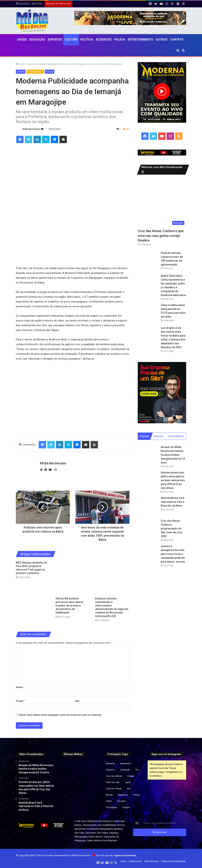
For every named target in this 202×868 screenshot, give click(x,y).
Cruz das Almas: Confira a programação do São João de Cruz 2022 (172, 529)
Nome (20, 687)
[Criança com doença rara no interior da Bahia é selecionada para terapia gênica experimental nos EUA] (92, 793)
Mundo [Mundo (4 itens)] (109, 795)
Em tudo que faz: (116, 855)
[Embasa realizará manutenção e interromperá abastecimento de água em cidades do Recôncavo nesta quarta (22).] (112, 578)
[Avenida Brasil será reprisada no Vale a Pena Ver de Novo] (148, 506)
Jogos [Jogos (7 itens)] (128, 782)
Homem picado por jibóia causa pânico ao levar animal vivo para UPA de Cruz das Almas (173, 480)
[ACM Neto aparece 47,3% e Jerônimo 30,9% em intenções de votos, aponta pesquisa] (66, 793)
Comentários (176, 436)
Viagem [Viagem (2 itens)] (126, 807)
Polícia (120, 40)
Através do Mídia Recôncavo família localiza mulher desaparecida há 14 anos (173, 455)
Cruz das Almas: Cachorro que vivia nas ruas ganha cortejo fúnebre (161, 236)
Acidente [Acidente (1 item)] (110, 764)
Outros (162, 40)
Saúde (22, 40)
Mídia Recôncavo (31, 129)
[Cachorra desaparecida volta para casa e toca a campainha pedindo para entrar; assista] (148, 555)
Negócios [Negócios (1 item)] (123, 795)
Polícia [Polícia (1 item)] (136, 795)
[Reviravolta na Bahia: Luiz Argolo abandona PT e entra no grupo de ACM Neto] (79, 793)
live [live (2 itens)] (129, 789)
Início (20, 64)
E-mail (20, 701)
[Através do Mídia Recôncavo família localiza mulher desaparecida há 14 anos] (148, 456)
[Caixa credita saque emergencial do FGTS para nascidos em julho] (148, 313)
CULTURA (71, 40)
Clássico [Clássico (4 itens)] (110, 770)
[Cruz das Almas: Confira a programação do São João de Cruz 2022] (148, 529)
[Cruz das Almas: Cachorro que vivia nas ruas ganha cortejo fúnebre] (162, 203)
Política (87, 40)
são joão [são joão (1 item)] (121, 801)
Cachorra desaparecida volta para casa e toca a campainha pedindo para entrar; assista (173, 554)
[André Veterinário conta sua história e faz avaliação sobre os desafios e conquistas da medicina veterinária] (148, 284)
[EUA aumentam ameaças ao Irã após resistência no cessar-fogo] (92, 766)
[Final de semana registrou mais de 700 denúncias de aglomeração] (148, 261)
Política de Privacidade (173, 861)
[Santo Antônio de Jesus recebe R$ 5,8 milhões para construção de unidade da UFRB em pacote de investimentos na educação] (92, 780)
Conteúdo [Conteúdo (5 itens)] (125, 770)
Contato (177, 40)
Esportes (55, 40)
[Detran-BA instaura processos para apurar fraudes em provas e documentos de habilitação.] (73, 578)
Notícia (50, 72)
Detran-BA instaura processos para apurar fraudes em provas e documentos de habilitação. (70, 605)
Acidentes (104, 40)
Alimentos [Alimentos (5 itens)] (125, 764)
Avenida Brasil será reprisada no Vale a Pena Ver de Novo (173, 502)
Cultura (30, 64)
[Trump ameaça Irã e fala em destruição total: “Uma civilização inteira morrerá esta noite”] (79, 780)
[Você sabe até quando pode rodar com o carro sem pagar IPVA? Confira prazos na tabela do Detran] (66, 780)
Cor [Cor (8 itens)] (137, 770)
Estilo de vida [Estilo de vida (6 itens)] (113, 782)
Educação (37, 40)
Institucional (135, 861)
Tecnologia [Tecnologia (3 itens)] (111, 807)
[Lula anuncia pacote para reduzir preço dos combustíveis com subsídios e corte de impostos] (66, 766)
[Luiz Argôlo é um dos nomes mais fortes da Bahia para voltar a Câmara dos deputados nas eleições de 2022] (148, 336)
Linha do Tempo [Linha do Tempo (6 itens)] (114, 789)
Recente (159, 436)
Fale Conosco (152, 861)
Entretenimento (140, 40)
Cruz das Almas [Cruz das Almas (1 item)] (114, 776)
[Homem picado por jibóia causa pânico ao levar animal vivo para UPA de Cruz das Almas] (148, 481)
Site (77, 701)
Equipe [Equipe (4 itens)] (131, 776)
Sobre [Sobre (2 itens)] (109, 801)
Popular (145, 436)
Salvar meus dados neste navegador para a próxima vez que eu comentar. (60, 715)
